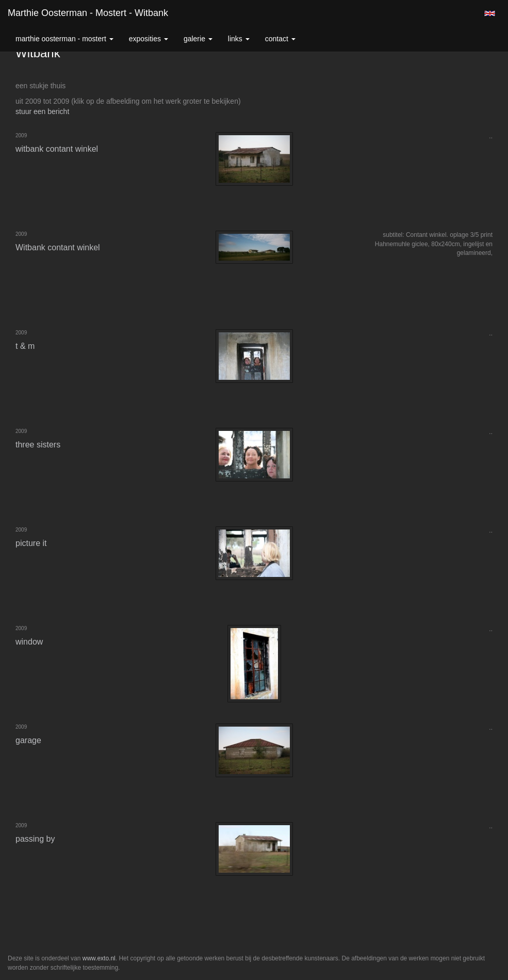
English (490, 13)
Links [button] (239, 39)
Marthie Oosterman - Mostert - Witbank (88, 13)
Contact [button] (280, 39)
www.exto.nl (99, 958)
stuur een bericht (42, 111)
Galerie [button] (198, 39)
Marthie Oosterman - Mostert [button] (64, 39)
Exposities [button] (149, 39)
